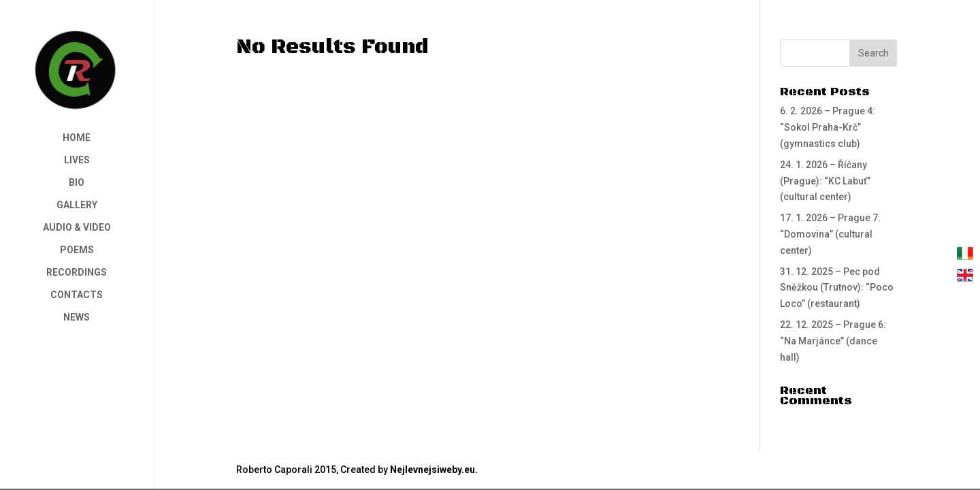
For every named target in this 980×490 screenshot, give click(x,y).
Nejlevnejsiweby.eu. (434, 470)
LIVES (77, 160)
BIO (77, 183)
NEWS (77, 317)
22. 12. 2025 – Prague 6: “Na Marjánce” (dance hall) (833, 341)
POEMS (77, 250)
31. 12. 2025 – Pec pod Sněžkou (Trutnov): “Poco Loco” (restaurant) (837, 288)
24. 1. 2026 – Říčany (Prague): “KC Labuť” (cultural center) (825, 181)
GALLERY (77, 205)
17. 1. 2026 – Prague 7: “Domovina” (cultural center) (830, 234)
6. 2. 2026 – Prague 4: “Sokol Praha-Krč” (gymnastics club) (828, 127)
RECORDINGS (77, 273)
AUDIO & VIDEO (77, 228)
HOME (77, 138)
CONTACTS (77, 295)
